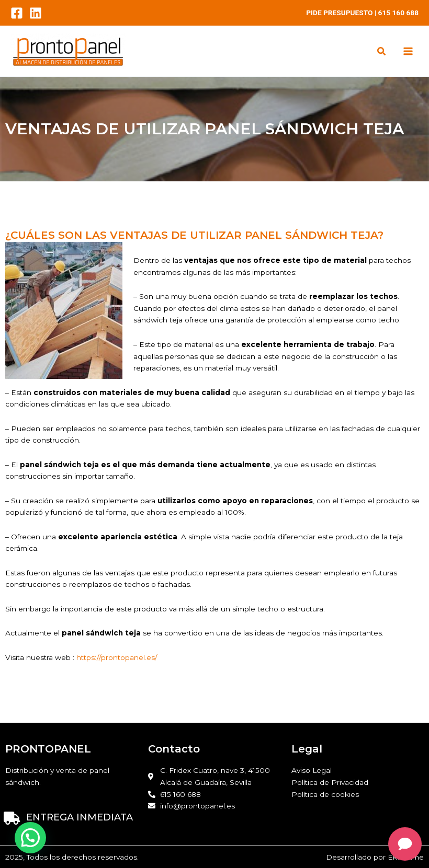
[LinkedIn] (36, 13)
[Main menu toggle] (408, 51)
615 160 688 (398, 13)
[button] (382, 53)
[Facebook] (17, 13)
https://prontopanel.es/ (116, 657)
